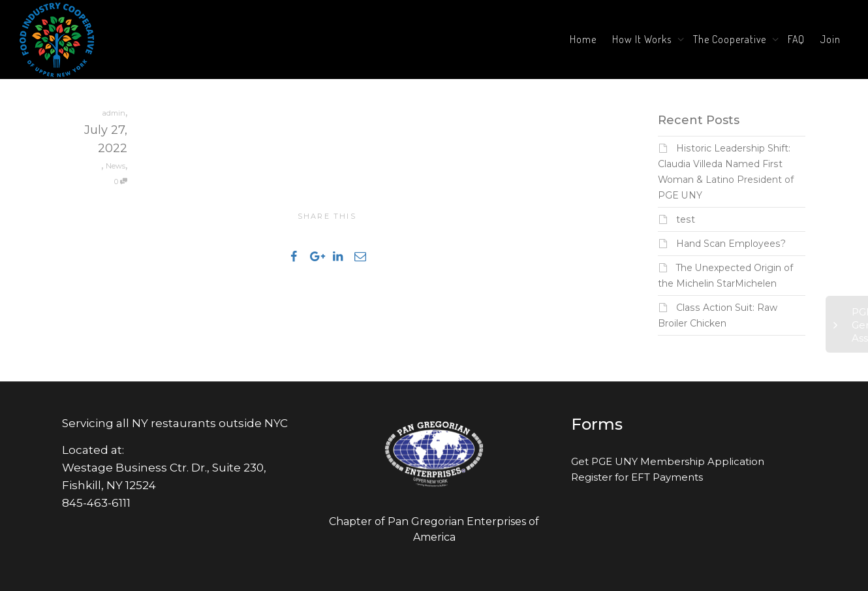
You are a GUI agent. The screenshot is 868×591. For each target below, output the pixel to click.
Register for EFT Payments (637, 477)
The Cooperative (731, 39)
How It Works (643, 39)
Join (830, 39)
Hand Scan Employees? (731, 244)
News (116, 166)
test (686, 219)
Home (583, 39)
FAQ (796, 39)
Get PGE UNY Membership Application (668, 461)
